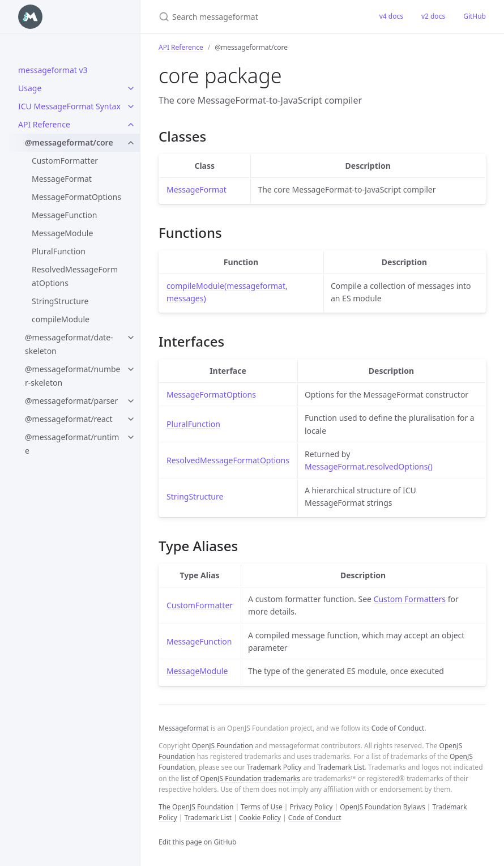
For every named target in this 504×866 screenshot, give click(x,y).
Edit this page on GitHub (197, 842)
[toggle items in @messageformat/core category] (131, 143)
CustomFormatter (65, 161)
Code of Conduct (398, 728)
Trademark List (341, 767)
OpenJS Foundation (222, 746)
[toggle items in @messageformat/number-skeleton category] (131, 369)
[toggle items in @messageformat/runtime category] (131, 437)
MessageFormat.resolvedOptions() (369, 466)
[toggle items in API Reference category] (131, 125)
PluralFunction (59, 251)
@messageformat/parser (71, 401)
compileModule (61, 319)
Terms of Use (261, 807)
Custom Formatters (410, 599)
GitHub (475, 16)
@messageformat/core (69, 142)
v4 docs (391, 16)
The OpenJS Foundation (196, 807)
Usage (30, 88)
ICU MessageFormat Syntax (69, 106)
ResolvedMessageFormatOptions (75, 276)
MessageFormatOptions (76, 197)
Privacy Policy (311, 807)
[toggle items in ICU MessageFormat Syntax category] (131, 106)
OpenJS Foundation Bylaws (383, 807)
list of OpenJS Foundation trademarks (240, 778)
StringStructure (60, 301)
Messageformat (184, 728)
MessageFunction (64, 215)
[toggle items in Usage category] (131, 88)
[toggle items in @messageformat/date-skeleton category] (131, 338)
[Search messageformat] (255, 17)
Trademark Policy (274, 767)
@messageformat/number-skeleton (73, 376)
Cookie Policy (260, 818)
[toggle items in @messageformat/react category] (131, 419)
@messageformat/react (69, 419)
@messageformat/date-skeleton (69, 344)
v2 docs (433, 16)
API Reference (44, 124)
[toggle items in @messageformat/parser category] (131, 401)
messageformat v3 (53, 70)
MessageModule (62, 233)
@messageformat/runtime (72, 444)
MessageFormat (62, 179)
